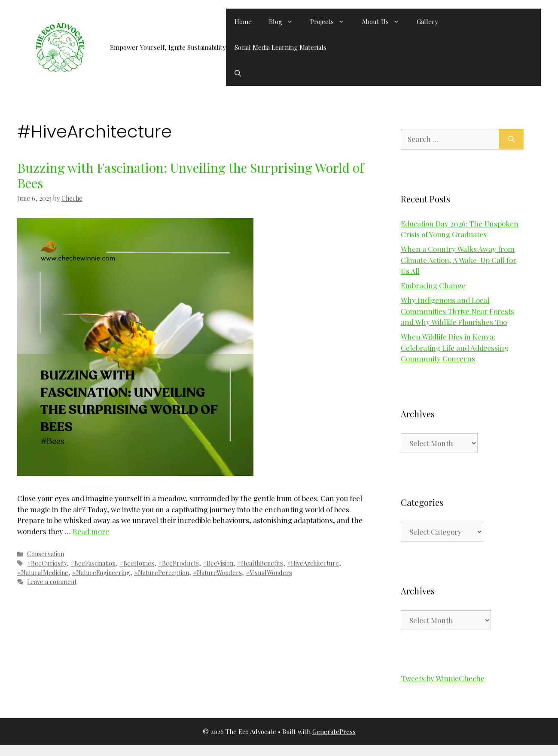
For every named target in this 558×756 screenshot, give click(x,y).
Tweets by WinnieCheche (443, 678)
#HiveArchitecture (313, 563)
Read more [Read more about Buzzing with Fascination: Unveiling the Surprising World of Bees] (91, 531)
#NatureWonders (217, 572)
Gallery (427, 21)
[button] (238, 73)
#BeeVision (218, 563)
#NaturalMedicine (43, 572)
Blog (285, 21)
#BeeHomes (137, 563)
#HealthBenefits (260, 563)
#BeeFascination (93, 563)
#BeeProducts (178, 563)
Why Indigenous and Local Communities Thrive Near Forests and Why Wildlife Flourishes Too (457, 311)
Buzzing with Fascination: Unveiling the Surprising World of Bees (191, 175)
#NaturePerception (162, 572)
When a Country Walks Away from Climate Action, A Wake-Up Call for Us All (459, 260)
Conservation (46, 554)
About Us (385, 21)
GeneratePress (334, 732)
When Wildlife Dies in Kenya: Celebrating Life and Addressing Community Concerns (455, 347)
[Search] (511, 139)
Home (243, 21)
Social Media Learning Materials (281, 47)
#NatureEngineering (101, 572)
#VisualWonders (269, 572)
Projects (332, 21)
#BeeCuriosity (47, 563)
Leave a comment (52, 582)
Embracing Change (433, 285)
